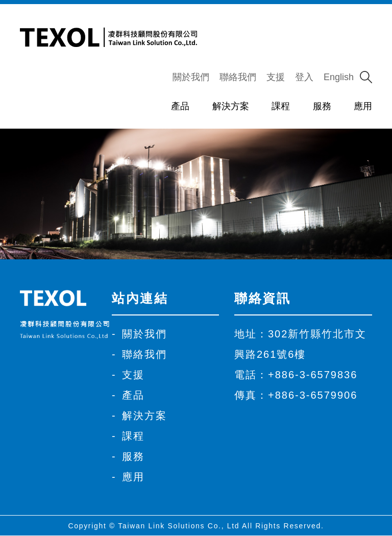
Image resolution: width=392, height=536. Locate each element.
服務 (322, 106)
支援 (276, 77)
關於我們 (191, 77)
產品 (180, 106)
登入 (304, 77)
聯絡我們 (238, 77)
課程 (281, 106)
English (339, 77)
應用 (363, 106)
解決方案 (231, 106)
